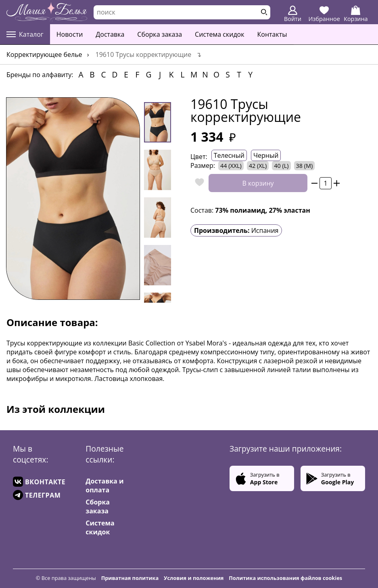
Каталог (25, 34)
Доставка (110, 34)
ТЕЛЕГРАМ (37, 495)
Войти (293, 14)
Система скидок (219, 34)
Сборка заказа (160, 34)
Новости (70, 34)
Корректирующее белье (44, 54)
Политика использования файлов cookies (285, 578)
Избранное (324, 14)
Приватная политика (130, 578)
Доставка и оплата (104, 485)
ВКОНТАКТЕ (39, 482)
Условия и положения (194, 578)
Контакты (272, 34)
